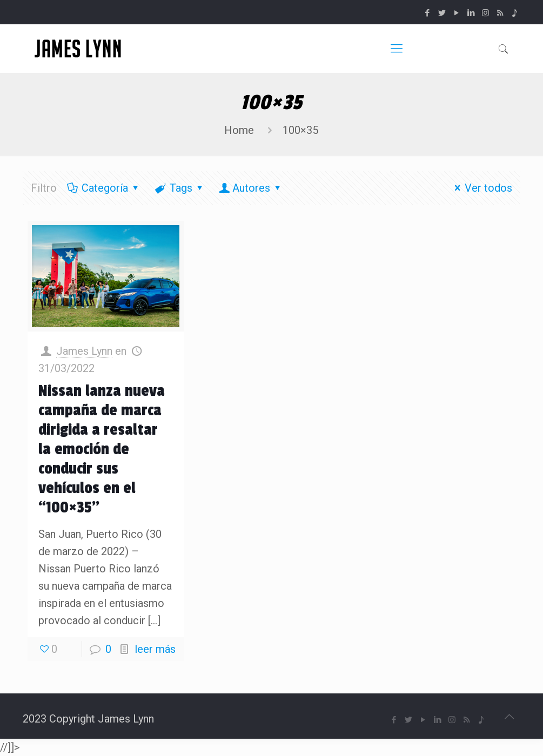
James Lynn (84, 351)
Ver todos (481, 188)
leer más (155, 649)
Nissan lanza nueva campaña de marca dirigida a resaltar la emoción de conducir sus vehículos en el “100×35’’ (102, 449)
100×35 (300, 130)
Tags (180, 188)
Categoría (104, 188)
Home (239, 130)
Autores (251, 188)
